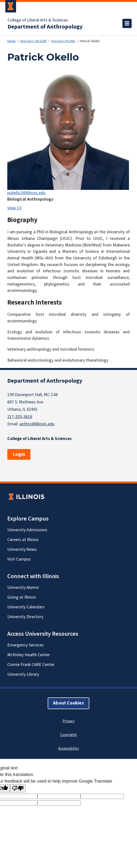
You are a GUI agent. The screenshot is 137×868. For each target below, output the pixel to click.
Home (11, 41)
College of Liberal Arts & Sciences (38, 20)
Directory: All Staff (33, 41)
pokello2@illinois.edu (26, 193)
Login (19, 454)
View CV (14, 208)
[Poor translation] (18, 788)
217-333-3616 (20, 417)
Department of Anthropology (45, 27)
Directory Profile (63, 41)
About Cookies (68, 703)
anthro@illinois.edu (37, 424)
